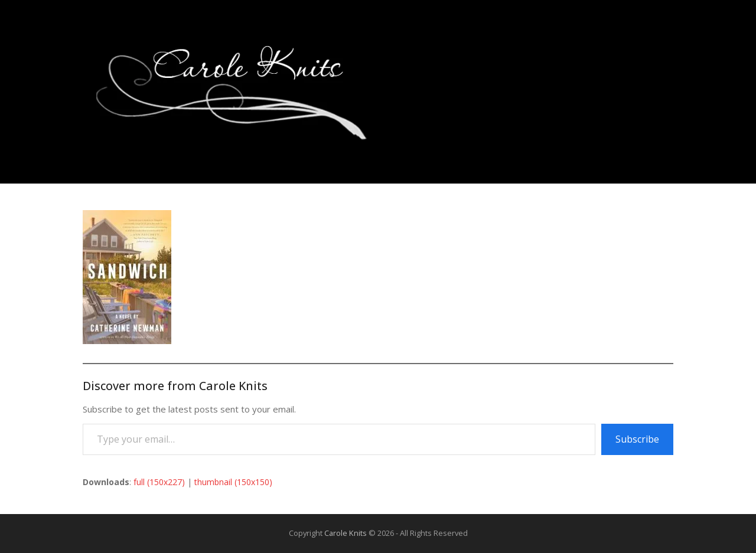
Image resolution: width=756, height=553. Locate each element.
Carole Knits (346, 533)
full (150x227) (159, 482)
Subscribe (637, 439)
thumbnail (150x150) (233, 482)
